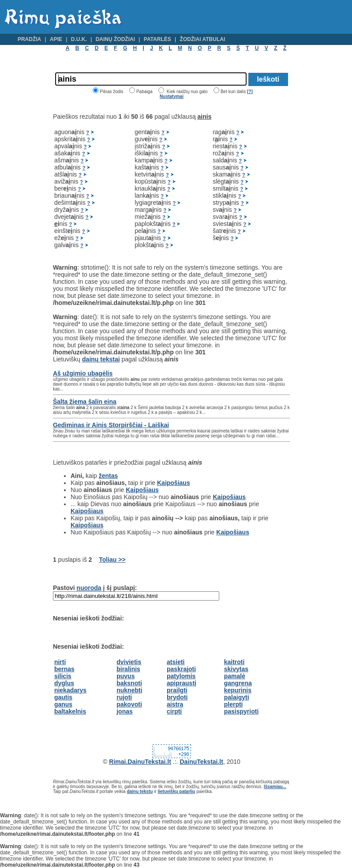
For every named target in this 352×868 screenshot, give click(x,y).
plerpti (234, 704)
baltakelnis (70, 711)
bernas (64, 669)
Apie (56, 39)
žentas (109, 476)
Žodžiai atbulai (203, 39)
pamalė (235, 676)
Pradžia (29, 39)
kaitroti (234, 662)
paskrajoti (181, 669)
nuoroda (89, 588)
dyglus (64, 683)
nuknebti (129, 690)
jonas (125, 711)
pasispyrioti (242, 711)
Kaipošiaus (174, 483)
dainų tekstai (101, 359)
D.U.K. (79, 39)
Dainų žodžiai (115, 39)
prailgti (177, 690)
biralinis (128, 669)
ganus (63, 704)
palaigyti (237, 697)
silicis (63, 676)
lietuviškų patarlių (176, 791)
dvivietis (129, 662)
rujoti (124, 697)
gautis (63, 697)
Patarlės (157, 39)
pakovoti (129, 704)
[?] (250, 92)
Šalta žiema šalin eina (85, 402)
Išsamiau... (275, 787)
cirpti (174, 711)
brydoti (177, 697)
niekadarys (70, 690)
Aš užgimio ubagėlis (83, 373)
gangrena (238, 683)
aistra (175, 704)
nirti (60, 662)
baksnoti (129, 683)
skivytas (236, 669)
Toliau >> (112, 560)
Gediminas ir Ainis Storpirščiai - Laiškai (111, 425)
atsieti (176, 662)
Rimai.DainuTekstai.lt (140, 762)
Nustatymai (172, 96)
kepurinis (238, 690)
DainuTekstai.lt (201, 762)
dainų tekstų (140, 791)
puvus (125, 676)
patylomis (181, 676)
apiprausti (182, 683)
